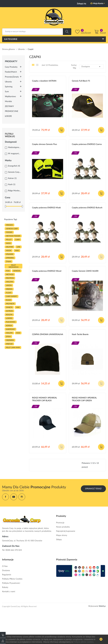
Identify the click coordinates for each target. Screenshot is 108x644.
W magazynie (14, 154)
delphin (10, 247)
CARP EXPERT (12, 296)
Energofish (14, 166)
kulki (8, 300)
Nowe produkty (63, 527)
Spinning (9, 87)
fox (8, 271)
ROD (18, 333)
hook (9, 251)
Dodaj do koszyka (61, 130)
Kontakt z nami (9, 592)
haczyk (9, 333)
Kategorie (11, 39)
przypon (10, 278)
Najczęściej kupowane (66, 531)
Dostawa (6, 571)
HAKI (17, 251)
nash (8, 243)
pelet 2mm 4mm (13, 348)
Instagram (22, 497)
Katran (12, 178)
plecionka (11, 322)
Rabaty (5, 587)
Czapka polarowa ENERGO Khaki (46, 208)
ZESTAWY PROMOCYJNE (12, 109)
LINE (18, 247)
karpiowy (10, 329)
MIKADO (9, 225)
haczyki (10, 282)
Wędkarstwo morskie (10, 99)
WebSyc (102, 606)
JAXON (9, 285)
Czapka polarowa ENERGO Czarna (87, 144)
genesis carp (12, 229)
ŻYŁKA (9, 262)
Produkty (11, 61)
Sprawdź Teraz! (93, 489)
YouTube (14, 497)
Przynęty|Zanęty (12, 77)
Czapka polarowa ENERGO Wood (47, 271)
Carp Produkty (11, 67)
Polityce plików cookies (83, 642)
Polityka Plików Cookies (12, 579)
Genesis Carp (14, 172)
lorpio (9, 318)
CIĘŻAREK (10, 340)
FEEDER (9, 232)
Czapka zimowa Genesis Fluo (45, 144)
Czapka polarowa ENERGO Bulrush (87, 208)
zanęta (9, 307)
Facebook (5, 497)
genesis (17, 271)
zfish (8, 337)
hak (18, 307)
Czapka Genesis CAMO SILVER (85, 271)
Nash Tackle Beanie (80, 334)
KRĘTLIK (9, 344)
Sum (7, 92)
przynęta (10, 304)
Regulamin (7, 575)
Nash (12, 185)
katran (9, 311)
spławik (10, 254)
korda (9, 326)
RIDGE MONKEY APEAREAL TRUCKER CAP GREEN (84, 399)
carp (18, 240)
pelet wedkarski (13, 266)
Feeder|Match (11, 72)
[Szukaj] (37, 32)
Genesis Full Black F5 (81, 81)
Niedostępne (14, 147)
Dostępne (91, 67)
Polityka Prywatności (11, 583)
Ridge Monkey (14, 191)
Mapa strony (62, 535)
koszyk (9, 315)
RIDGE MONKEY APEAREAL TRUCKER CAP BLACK (45, 399)
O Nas (5, 566)
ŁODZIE (8, 116)
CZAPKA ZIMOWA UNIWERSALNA (48, 334)
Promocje (60, 523)
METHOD (10, 274)
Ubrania (8, 82)
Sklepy (59, 540)
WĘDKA (9, 289)
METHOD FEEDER (13, 236)
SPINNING (10, 258)
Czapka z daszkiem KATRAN (44, 81)
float (9, 293)
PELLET (9, 240)
